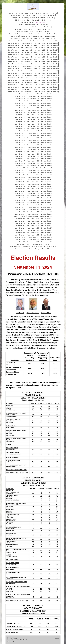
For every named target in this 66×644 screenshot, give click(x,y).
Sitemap (15, 638)
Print (10, 638)
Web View (56, 638)
